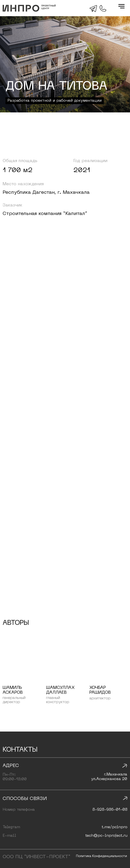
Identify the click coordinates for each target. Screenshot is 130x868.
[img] (29, 8)
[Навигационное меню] (121, 6)
